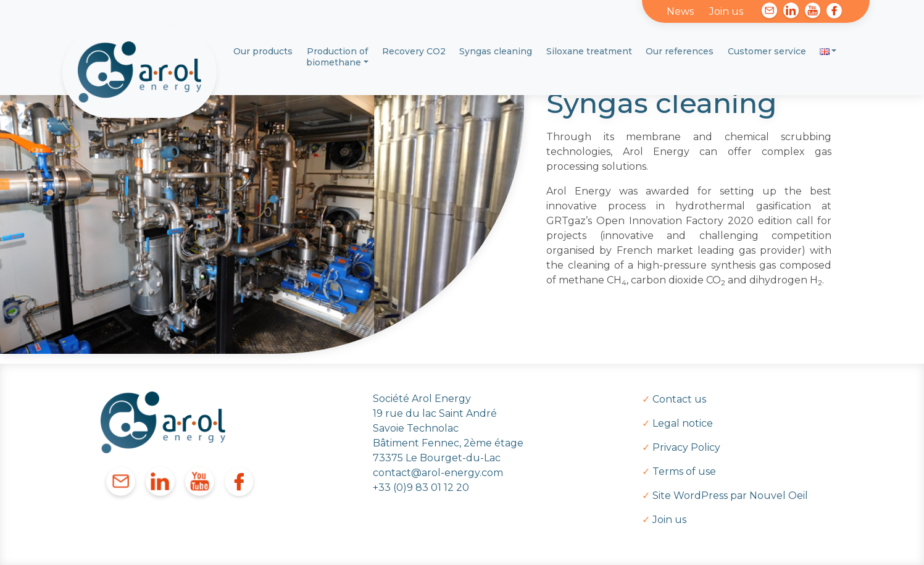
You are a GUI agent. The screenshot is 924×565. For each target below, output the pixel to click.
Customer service (767, 51)
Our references (680, 51)
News (680, 11)
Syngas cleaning (496, 51)
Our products (263, 51)
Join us (726, 11)
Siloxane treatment (589, 51)
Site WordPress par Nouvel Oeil (730, 496)
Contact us (679, 399)
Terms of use (684, 471)
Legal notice (683, 423)
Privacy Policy (686, 447)
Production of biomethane (337, 57)
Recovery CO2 (414, 51)
